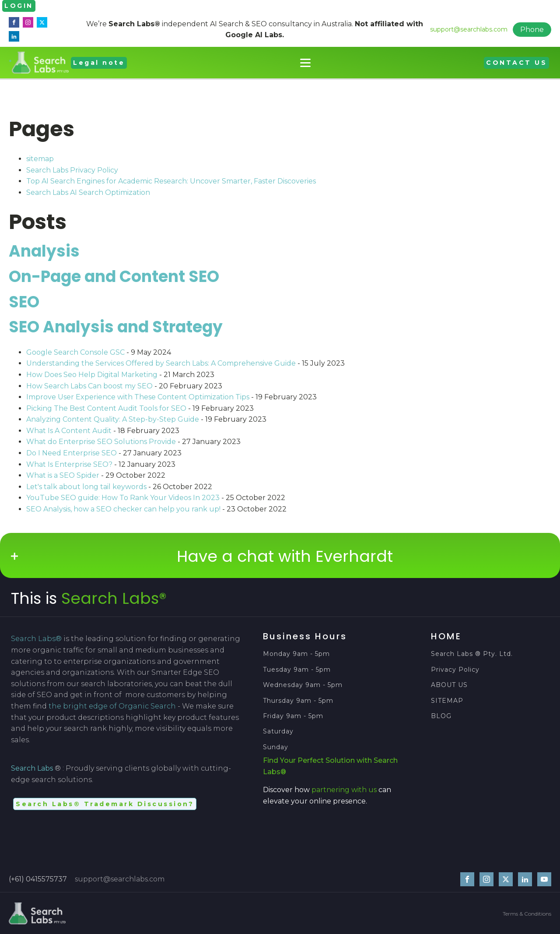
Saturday (279, 731)
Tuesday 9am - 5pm (297, 669)
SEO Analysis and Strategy (116, 327)
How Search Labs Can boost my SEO (89, 386)
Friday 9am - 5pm (293, 716)
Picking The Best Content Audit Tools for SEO (106, 408)
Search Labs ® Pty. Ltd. (472, 654)
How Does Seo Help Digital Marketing (92, 374)
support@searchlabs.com (469, 29)
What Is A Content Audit (69, 430)
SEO (24, 301)
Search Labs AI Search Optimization (88, 192)
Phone (532, 30)
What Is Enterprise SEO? (69, 464)
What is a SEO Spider (63, 475)
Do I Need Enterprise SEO (72, 453)
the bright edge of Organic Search (112, 706)
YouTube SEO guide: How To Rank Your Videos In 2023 (123, 498)
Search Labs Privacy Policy (72, 170)
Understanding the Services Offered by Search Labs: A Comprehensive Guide (161, 363)
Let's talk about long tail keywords (86, 486)
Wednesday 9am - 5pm (303, 685)
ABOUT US (449, 685)
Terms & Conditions (527, 913)
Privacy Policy (455, 669)
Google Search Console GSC (75, 352)
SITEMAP (447, 700)
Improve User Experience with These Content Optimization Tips (138, 397)
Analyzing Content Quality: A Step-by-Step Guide (113, 419)
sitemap (40, 159)
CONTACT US (516, 62)
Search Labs (32, 768)
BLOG (441, 716)
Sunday (276, 747)
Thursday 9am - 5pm (298, 700)
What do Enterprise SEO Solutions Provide (101, 442)
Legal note (99, 62)
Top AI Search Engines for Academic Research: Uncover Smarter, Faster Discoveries (171, 181)
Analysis (44, 251)
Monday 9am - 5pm (296, 654)
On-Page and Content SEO (114, 276)
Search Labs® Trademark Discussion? (105, 804)
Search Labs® (114, 598)
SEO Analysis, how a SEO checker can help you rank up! (123, 509)
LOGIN (19, 6)
